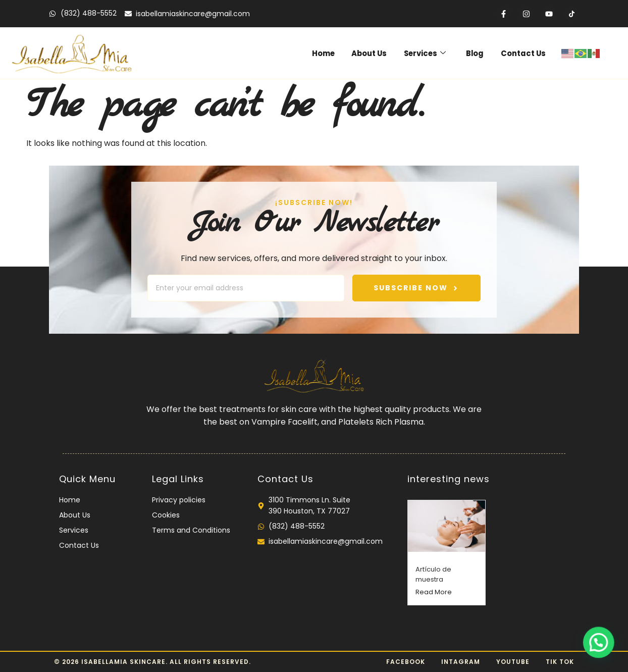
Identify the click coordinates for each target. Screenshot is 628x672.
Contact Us (524, 53)
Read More (434, 592)
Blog (477, 53)
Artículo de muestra (433, 574)
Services (428, 53)
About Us (373, 53)
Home (327, 53)
